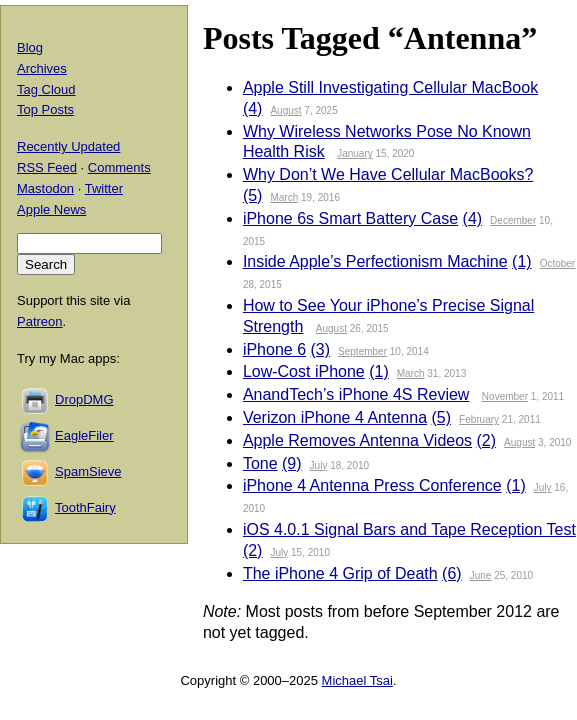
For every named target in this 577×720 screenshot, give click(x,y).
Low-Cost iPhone (304, 371)
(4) (253, 108)
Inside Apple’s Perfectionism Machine (375, 261)
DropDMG (84, 399)
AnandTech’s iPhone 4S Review (356, 394)
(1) (522, 261)
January (355, 153)
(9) (292, 463)
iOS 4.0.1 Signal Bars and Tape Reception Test (409, 529)
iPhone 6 (274, 349)
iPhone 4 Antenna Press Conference (372, 485)
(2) (487, 440)
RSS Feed (47, 167)
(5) (253, 195)
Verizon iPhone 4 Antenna (335, 417)
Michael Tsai (357, 680)
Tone (260, 463)
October (558, 263)
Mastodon (45, 188)
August (285, 110)
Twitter (104, 188)
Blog (30, 47)
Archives (42, 68)
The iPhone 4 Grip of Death (340, 573)
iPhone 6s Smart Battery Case (350, 218)
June (481, 575)
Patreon (40, 321)
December (513, 220)
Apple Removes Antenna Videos (357, 440)
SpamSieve (88, 471)
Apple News (51, 209)
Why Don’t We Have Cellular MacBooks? (388, 174)
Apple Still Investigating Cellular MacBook (390, 87)
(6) (452, 573)
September (362, 351)
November (505, 396)
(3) (321, 349)
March (284, 197)
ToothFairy (85, 507)
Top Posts (45, 109)
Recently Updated (68, 146)
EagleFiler (84, 435)
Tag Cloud (46, 89)
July (319, 465)
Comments (119, 167)
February (479, 419)
